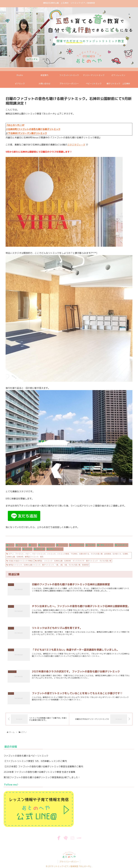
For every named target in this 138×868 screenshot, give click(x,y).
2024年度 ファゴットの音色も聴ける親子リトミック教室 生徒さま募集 (39, 772)
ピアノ (10, 545)
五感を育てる (121, 545)
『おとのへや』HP (15, 125)
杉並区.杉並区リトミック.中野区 (20, 561)
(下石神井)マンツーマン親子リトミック (27, 133)
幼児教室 (27, 549)
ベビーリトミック (46, 545)
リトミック (62, 545)
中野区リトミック (105, 545)
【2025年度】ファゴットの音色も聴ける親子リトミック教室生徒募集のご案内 (43, 767)
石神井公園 (39, 549)
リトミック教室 (77, 545)
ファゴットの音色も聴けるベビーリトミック (26, 756)
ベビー (33, 545)
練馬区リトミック (55, 549)
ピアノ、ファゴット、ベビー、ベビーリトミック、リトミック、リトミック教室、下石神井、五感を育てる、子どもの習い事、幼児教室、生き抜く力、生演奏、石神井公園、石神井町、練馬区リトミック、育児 (68, 555)
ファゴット (21, 545)
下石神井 (90, 545)
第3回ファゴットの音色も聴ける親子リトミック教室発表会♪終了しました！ (42, 778)
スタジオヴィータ (76, 145)
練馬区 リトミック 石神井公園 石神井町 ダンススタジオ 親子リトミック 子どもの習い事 (73, 561)
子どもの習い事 (13, 549)
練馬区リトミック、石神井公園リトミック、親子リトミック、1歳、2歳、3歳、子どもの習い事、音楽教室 (48, 565)
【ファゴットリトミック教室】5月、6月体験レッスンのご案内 (35, 761)
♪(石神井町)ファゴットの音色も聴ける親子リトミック (33, 129)
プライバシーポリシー (69, 862)
